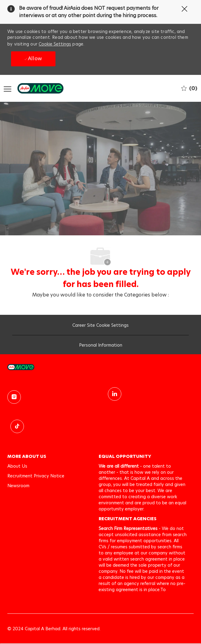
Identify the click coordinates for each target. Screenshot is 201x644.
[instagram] (14, 397)
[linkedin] (115, 394)
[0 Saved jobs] (189, 88)
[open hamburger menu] (8, 88)
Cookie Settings (55, 44)
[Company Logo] (34, 88)
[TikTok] (17, 426)
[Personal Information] (101, 347)
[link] (100, 367)
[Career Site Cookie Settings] (100, 327)
